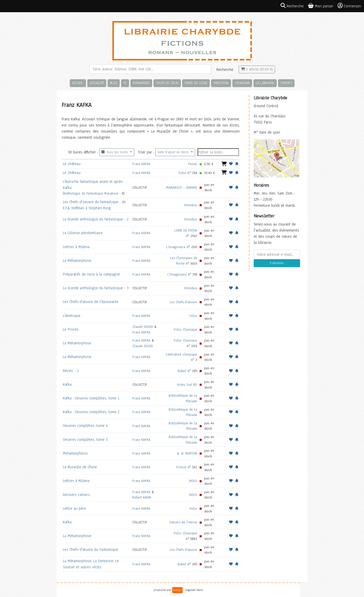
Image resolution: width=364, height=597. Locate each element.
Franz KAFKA (141, 164)
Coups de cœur (167, 83)
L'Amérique (72, 316)
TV (125, 83)
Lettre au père (74, 508)
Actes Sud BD (187, 385)
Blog (114, 83)
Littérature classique (181, 354)
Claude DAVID (143, 327)
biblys (177, 590)
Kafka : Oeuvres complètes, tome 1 (91, 398)
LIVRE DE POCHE (186, 230)
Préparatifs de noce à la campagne (91, 274)
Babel (182, 371)
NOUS (193, 481)
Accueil (78, 83)
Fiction (181, 467)
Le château (72, 164)
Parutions (221, 83)
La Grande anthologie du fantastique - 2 (96, 219)
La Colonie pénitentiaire (83, 233)
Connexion (349, 6)
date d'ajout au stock (174, 152)
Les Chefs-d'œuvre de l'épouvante (91, 302)
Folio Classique (185, 329)
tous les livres (115, 152)
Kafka (67, 384)
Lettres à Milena (76, 247)
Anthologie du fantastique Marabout (91, 193)
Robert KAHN (142, 497)
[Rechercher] (150, 69)
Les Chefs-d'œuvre (183, 302)
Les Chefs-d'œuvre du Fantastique (91, 550)
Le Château (72, 173)
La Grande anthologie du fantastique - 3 (96, 288)
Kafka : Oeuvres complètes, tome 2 (91, 412)
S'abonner (277, 263)
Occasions (242, 83)
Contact (286, 83)
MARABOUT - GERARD (181, 188)
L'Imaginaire (176, 247)
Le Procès (71, 329)
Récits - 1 (71, 371)
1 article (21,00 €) (257, 69)
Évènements (141, 83)
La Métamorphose (77, 261)
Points (193, 164)
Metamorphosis (75, 453)
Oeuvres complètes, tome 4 (85, 426)
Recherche (225, 70)
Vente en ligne (196, 83)
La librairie (265, 83)
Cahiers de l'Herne (183, 522)
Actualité (97, 83)
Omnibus (191, 205)
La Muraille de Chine (80, 467)
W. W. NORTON (187, 453)
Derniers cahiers (76, 495)
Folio (182, 173)
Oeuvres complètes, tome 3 (85, 440)
